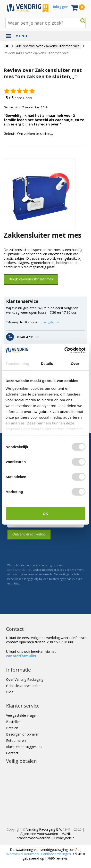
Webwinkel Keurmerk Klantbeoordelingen (39, 854)
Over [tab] (75, 364)
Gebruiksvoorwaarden (23, 686)
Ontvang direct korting (29, 534)
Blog (10, 692)
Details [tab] (47, 364)
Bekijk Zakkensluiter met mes (31, 279)
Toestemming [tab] (17, 364)
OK (45, 514)
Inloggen (61, 7)
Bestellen (13, 722)
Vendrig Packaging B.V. (44, 829)
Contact (12, 753)
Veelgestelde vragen (22, 715)
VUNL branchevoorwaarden (44, 836)
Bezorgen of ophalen (23, 734)
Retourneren (16, 740)
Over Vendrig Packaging (25, 679)
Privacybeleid (64, 838)
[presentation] (44, 551)
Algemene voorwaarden (39, 834)
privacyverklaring (19, 570)
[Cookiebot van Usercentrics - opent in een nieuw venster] (65, 350)
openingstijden (49, 322)
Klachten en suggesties (24, 747)
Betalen (12, 728)
